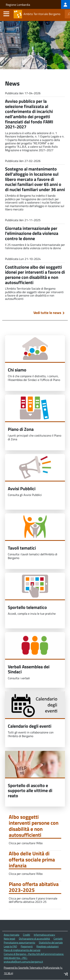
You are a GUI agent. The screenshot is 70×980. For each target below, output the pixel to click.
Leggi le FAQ (10, 946)
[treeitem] (66, 4)
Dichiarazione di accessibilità (34, 939)
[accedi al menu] (6, 14)
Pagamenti (27, 946)
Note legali (9, 939)
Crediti (27, 935)
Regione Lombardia (18, 5)
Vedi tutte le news (47, 313)
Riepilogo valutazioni (48, 946)
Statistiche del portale (51, 942)
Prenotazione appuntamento (19, 942)
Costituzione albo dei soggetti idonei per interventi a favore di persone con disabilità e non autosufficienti (35, 275)
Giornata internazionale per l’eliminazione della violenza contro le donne (32, 233)
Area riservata (11, 935)
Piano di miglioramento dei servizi (22, 950)
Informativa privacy (44, 935)
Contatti (58, 939)
